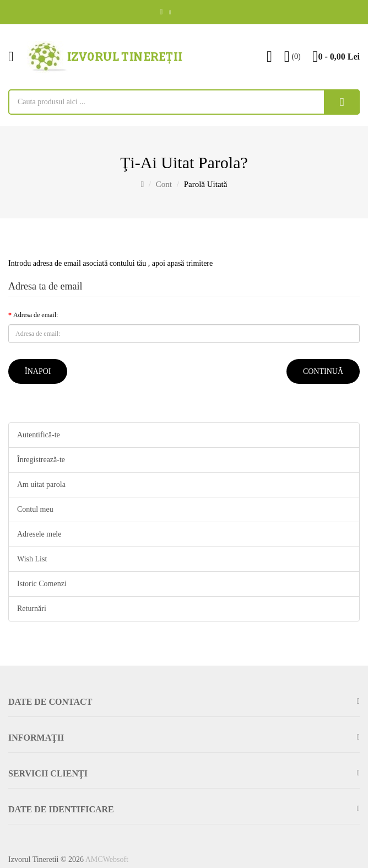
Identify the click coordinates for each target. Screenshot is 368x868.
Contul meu (35, 509)
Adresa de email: (36, 315)
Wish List (32, 559)
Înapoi (38, 371)
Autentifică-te (39, 435)
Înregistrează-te (41, 460)
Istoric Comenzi (42, 584)
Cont (164, 184)
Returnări (32, 609)
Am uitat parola (41, 484)
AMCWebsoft (107, 859)
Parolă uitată (206, 184)
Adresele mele (39, 534)
